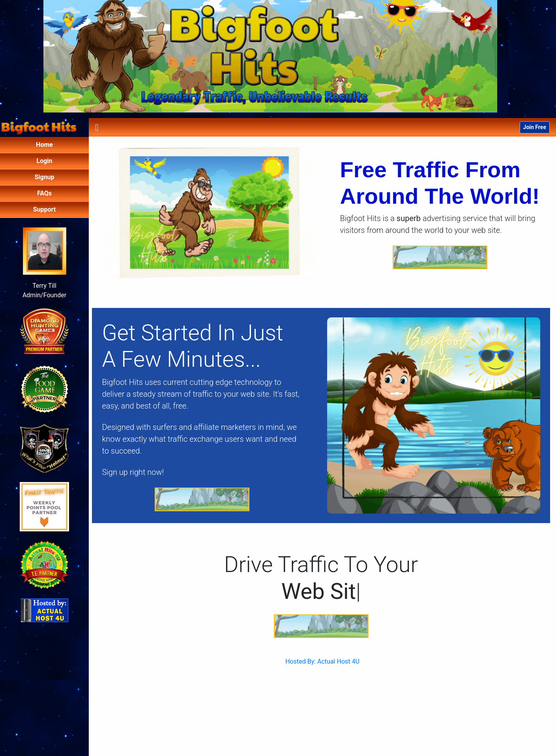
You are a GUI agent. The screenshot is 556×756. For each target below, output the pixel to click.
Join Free (535, 127)
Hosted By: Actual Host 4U (322, 661)
